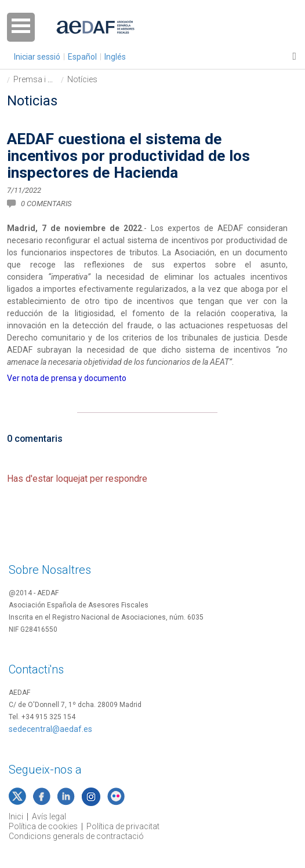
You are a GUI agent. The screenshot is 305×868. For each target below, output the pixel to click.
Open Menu (21, 27)
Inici (16, 816)
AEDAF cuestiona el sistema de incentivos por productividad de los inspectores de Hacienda (128, 156)
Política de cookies (43, 826)
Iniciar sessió (37, 57)
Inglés (115, 57)
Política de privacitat (123, 826)
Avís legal (49, 816)
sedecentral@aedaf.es (50, 729)
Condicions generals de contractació (76, 836)
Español (82, 57)
